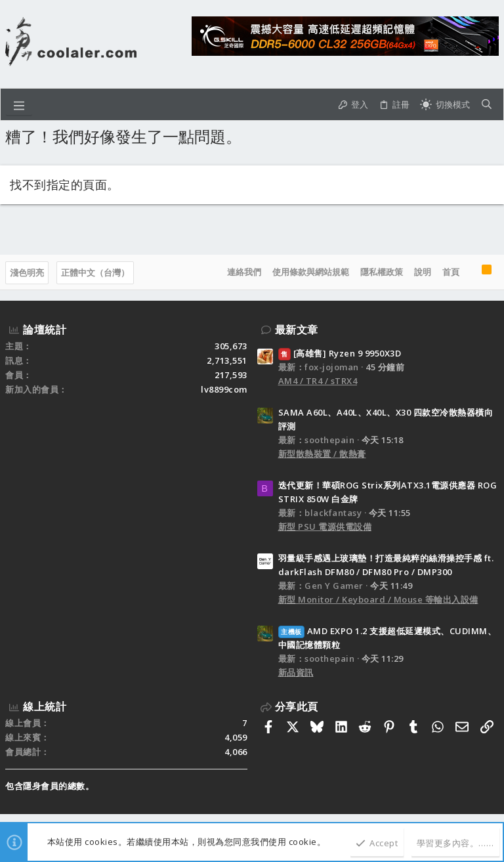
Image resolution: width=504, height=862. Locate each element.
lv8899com (224, 389)
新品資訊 (296, 672)
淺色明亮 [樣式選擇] (27, 272)
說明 (423, 272)
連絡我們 (244, 272)
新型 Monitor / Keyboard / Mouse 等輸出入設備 (378, 599)
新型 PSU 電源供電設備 (325, 527)
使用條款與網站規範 (311, 272)
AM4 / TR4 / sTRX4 (318, 381)
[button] (19, 104)
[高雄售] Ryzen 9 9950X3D (340, 353)
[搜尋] (487, 104)
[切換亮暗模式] (445, 104)
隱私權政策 (382, 272)
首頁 (451, 272)
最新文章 (297, 330)
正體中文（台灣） (95, 272)
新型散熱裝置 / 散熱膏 (322, 454)
